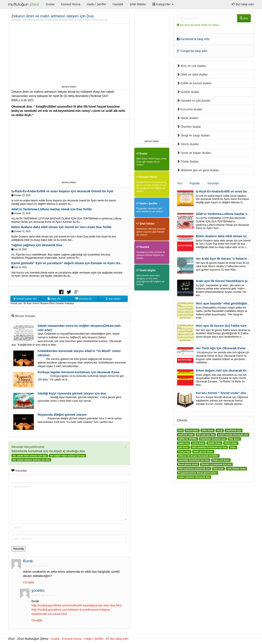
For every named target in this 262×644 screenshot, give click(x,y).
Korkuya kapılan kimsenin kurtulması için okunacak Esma (79, 372)
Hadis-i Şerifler (97, 4)
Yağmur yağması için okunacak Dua (37, 245)
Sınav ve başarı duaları (194, 153)
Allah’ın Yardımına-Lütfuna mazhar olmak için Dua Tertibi (52, 209)
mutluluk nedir (186, 435)
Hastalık (118, 4)
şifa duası (183, 447)
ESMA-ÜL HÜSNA (188, 439)
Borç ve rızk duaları (192, 66)
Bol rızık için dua (206, 435)
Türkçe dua (184, 452)
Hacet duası (192, 430)
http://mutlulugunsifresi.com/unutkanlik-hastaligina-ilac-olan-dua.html (77, 605)
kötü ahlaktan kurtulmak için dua (209, 447)
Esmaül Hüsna (71, 4)
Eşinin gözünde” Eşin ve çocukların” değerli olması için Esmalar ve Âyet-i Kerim (68, 263)
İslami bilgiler (146, 270)
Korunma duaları (190, 109)
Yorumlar (213, 183)
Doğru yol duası (221, 460)
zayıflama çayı (234, 430)
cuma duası (198, 443)
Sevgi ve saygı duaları (193, 135)
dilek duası (208, 430)
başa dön (54, 299)
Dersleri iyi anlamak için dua (216, 464)
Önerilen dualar (189, 127)
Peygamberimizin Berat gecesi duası (198, 473)
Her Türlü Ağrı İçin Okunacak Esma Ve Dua (226, 348)
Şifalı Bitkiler (138, 4)
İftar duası (234, 439)
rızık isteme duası (237, 469)
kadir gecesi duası (203, 452)
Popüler (195, 183)
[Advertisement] (69, 55)
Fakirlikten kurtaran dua (213, 439)
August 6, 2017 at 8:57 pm (44, 595)
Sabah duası (214, 443)
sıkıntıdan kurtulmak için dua (194, 460)
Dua (180, 430)
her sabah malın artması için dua (67, 456)
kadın (233, 447)
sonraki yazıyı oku (25, 299)
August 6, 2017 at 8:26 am (36, 566)
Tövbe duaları (188, 161)
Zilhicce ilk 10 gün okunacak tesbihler (198, 456)
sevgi (220, 430)
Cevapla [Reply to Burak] (29, 582)
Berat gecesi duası (188, 464)
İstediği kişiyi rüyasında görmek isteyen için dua (72, 393)
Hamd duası (231, 443)
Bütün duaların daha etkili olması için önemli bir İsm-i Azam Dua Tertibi (61, 227)
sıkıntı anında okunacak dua (233, 435)
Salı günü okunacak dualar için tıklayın (200, 25)
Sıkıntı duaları (188, 144)
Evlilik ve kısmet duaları (194, 83)
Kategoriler (163, 4)
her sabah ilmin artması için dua (30, 456)
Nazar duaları (188, 118)
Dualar (50, 4)
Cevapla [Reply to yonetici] (37, 620)
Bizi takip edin (243, 4)
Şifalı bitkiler (146, 224)
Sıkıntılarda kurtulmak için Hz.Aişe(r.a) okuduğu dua (48, 451)
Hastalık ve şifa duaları (194, 101)
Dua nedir (219, 469)
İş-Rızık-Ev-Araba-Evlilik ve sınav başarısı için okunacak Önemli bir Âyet (62, 191)
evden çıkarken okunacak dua (194, 477)
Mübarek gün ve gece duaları (198, 170)
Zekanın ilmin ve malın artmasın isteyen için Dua (84, 20)
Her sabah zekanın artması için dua (31, 460)
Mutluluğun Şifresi (20, 20)
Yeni (180, 183)
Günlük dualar (188, 92)
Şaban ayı (183, 443)
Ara (244, 18)
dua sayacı (113, 299)
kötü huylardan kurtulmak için (194, 469)
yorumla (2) (84, 299)
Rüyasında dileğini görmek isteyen (62, 415)
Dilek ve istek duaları (49, 20)
